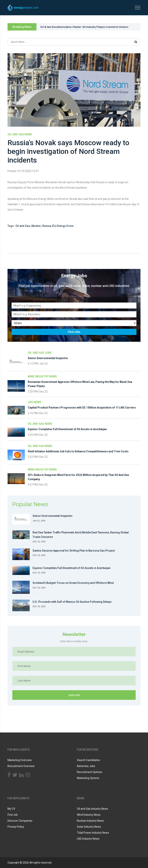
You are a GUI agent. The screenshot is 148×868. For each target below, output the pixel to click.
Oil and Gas (23, 228)
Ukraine (36, 228)
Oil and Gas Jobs (40, 354)
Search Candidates (88, 760)
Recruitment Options (90, 772)
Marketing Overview (20, 760)
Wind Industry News (42, 378)
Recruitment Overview (21, 766)
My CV (11, 809)
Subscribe (74, 697)
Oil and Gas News (20, 134)
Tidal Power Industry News (93, 833)
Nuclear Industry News (90, 821)
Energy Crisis (65, 228)
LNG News (34, 404)
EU (54, 228)
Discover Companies (20, 821)
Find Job (13, 815)
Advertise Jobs (86, 766)
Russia (47, 228)
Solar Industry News (89, 827)
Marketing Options (88, 778)
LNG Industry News (88, 839)
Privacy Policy (16, 827)
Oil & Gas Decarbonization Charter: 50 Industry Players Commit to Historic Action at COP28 (87, 28)
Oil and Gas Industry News (92, 809)
